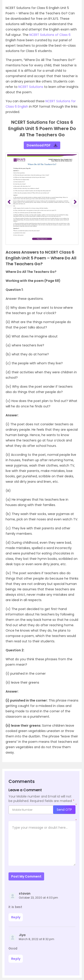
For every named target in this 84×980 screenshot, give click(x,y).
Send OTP (64, 810)
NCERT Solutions (31, 87)
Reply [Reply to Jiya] (16, 959)
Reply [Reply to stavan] (16, 917)
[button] (10, 202)
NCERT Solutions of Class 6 (50, 35)
